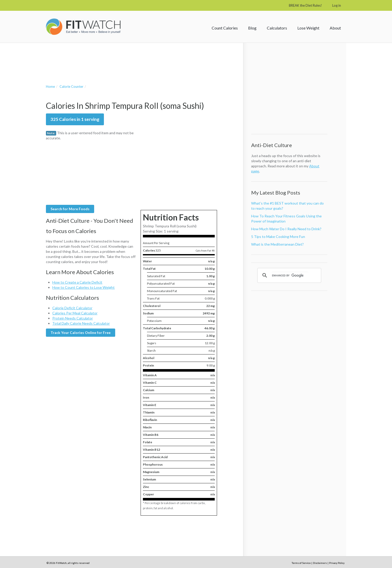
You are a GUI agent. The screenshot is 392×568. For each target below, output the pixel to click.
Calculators (277, 28)
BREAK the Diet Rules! (305, 5)
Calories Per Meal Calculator (75, 313)
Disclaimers (320, 563)
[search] (290, 275)
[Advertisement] (139, 58)
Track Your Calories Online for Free (81, 333)
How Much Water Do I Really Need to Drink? (286, 229)
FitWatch (83, 27)
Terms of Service (301, 563)
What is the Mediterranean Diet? (277, 244)
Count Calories (225, 28)
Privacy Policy (337, 563)
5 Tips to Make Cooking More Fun (278, 237)
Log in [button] (337, 5)
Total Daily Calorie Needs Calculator (81, 323)
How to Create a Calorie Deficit (77, 282)
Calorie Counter (71, 86)
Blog (252, 28)
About (335, 28)
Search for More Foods (70, 209)
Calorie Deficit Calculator (72, 308)
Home (50, 86)
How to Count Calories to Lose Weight (84, 287)
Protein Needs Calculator (73, 318)
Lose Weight (308, 28)
